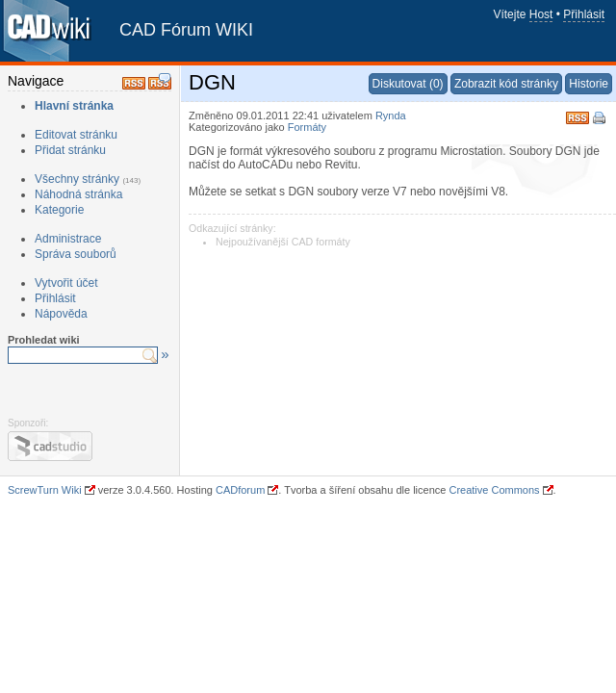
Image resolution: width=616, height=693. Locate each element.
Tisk (601, 119)
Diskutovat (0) (408, 84)
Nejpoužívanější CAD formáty (283, 242)
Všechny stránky (77, 179)
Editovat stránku (76, 135)
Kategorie (59, 210)
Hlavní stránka (74, 106)
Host (541, 14)
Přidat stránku (70, 150)
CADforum (240, 490)
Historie (589, 84)
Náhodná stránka (78, 194)
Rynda (391, 115)
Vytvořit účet (66, 283)
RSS (577, 116)
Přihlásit (584, 14)
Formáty (307, 127)
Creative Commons (494, 490)
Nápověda (61, 314)
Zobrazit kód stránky (506, 84)
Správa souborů (76, 254)
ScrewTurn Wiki (45, 490)
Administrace (68, 239)
